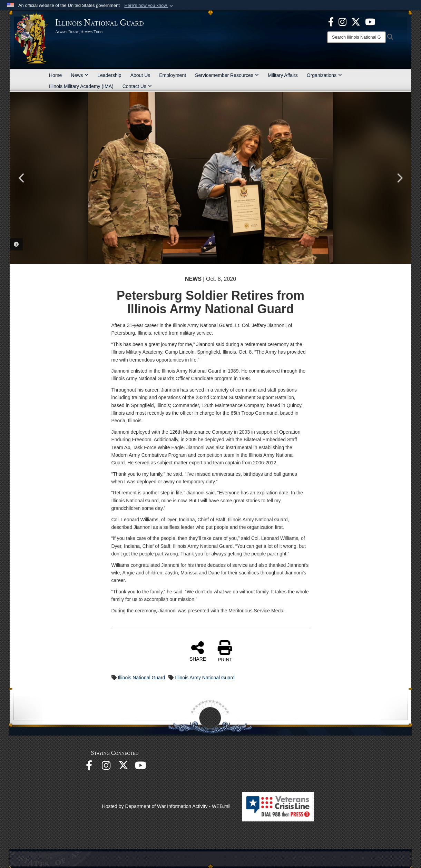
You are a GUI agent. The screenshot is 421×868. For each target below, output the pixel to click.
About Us (140, 75)
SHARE (198, 651)
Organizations (324, 75)
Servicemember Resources (227, 75)
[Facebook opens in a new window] (331, 21)
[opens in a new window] (356, 21)
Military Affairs (283, 75)
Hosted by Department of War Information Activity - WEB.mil (166, 806)
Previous (22, 178)
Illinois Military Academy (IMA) (81, 86)
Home (55, 75)
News (80, 75)
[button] (149, 6)
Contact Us (137, 86)
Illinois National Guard (141, 678)
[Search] (356, 37)
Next (399, 178)
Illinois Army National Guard (205, 678)
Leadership (109, 75)
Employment (173, 75)
